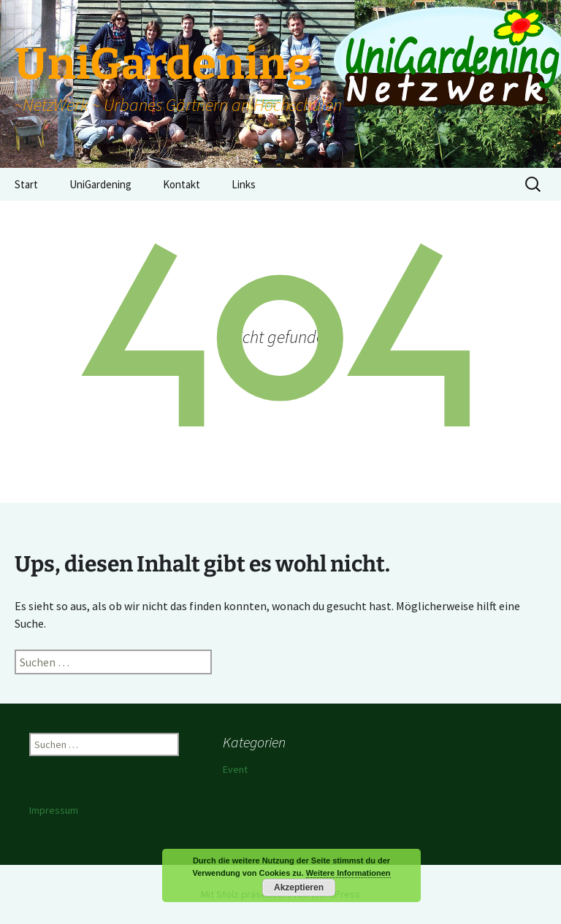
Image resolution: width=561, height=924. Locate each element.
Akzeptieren (299, 888)
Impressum (54, 810)
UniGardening (100, 184)
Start (26, 184)
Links (244, 184)
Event (235, 769)
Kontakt (182, 184)
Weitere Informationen (348, 873)
